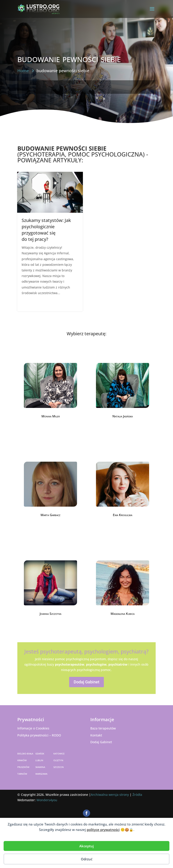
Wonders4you (47, 800)
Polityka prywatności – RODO (39, 735)
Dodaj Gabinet (86, 682)
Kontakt (96, 735)
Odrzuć (87, 859)
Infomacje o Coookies (33, 728)
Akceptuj (86, 846)
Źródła (137, 795)
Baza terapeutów (103, 728)
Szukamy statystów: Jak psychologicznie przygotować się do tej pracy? (46, 230)
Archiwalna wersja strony (110, 795)
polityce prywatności (103, 830)
